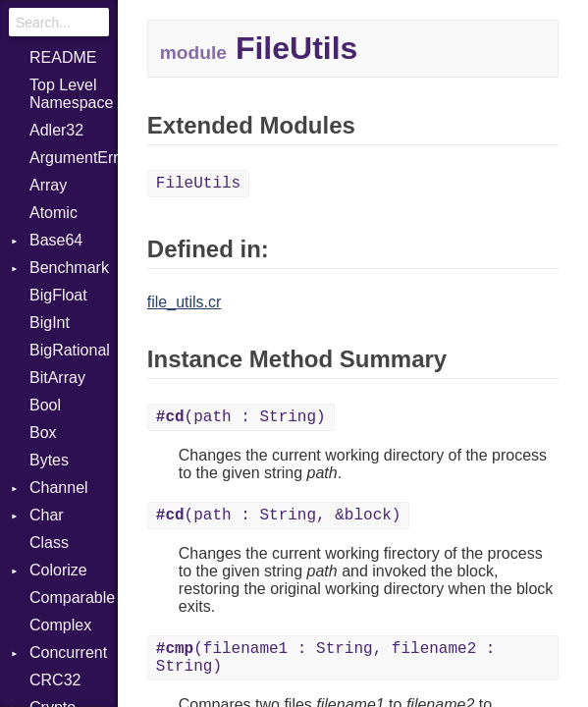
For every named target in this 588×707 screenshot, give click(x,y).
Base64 (56, 240)
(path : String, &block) (279, 516)
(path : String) (241, 417)
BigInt (50, 323)
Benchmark (69, 268)
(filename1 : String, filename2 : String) (326, 658)
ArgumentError (74, 158)
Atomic (53, 213)
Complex (60, 625)
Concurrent (68, 653)
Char (47, 515)
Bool (45, 405)
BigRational (70, 350)
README (63, 57)
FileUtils (198, 184)
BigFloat (58, 295)
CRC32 (55, 680)
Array (48, 185)
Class (49, 543)
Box (43, 433)
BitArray (57, 378)
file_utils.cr (185, 302)
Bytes (49, 460)
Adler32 (56, 130)
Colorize (58, 570)
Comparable (72, 598)
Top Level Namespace (71, 94)
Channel (59, 488)
